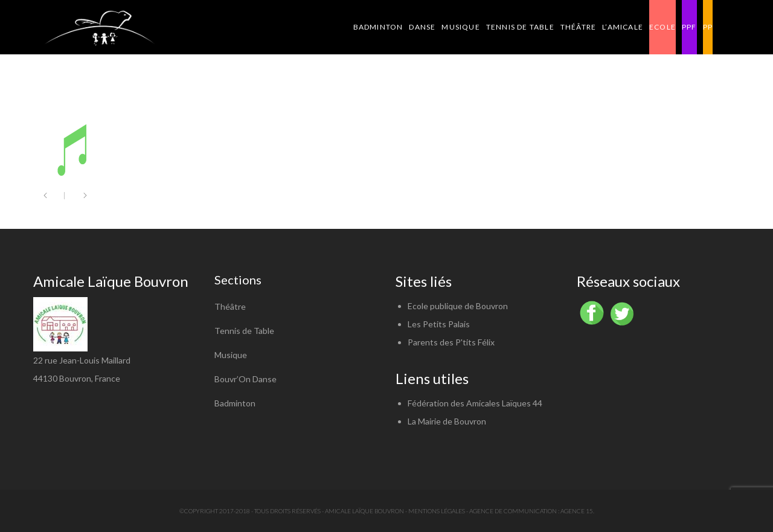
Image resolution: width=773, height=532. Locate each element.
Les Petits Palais (439, 324)
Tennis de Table (244, 331)
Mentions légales (437, 511)
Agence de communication (513, 511)
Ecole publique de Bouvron (458, 306)
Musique (231, 355)
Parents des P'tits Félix (451, 342)
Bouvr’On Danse (245, 379)
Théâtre (230, 306)
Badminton (235, 403)
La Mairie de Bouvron (447, 421)
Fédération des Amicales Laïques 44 (475, 403)
